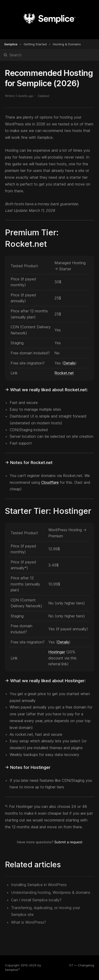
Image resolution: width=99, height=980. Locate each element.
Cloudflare (50, 482)
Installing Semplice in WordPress (39, 885)
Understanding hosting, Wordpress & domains (51, 892)
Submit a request (68, 842)
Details (69, 363)
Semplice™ (12, 970)
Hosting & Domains (67, 44)
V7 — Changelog (82, 965)
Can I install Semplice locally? (36, 900)
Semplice (11, 44)
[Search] (49, 55)
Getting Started (35, 44)
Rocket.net (64, 373)
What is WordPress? (29, 922)
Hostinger (57, 652)
